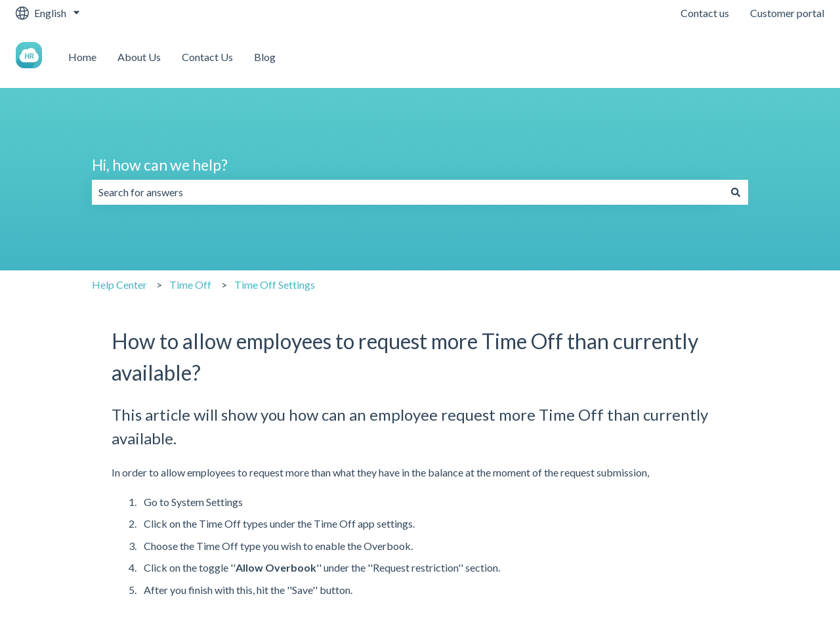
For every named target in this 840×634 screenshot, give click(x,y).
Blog (265, 57)
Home (82, 57)
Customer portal (787, 13)
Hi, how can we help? (160, 165)
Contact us (705, 13)
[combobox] (408, 192)
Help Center (119, 285)
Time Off (190, 285)
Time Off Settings (275, 285)
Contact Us (207, 57)
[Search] (736, 192)
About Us (139, 57)
